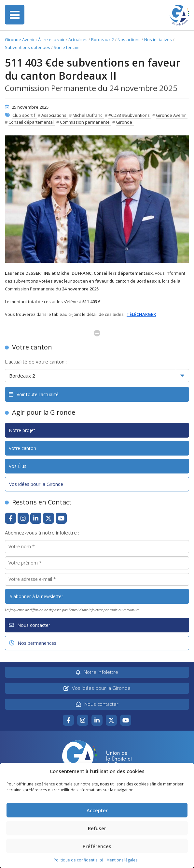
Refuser (97, 828)
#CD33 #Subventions (129, 115)
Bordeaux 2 (103, 39)
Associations (54, 115)
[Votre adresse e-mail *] (97, 579)
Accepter (97, 810)
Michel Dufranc (87, 115)
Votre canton (22, 448)
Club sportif (24, 115)
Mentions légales (122, 860)
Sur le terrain (67, 47)
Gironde (124, 122)
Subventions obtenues (28, 47)
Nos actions (129, 39)
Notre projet (22, 430)
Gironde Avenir (20, 39)
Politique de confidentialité (78, 860)
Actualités (78, 39)
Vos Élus (18, 466)
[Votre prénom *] (97, 563)
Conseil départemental (31, 122)
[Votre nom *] (97, 547)
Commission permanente (85, 122)
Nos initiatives (158, 39)
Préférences (97, 846)
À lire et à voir (51, 39)
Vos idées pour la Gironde (36, 484)
